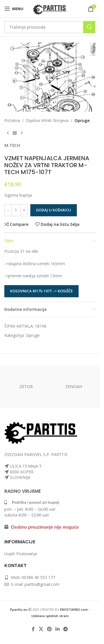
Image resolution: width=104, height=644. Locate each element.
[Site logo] (50, 8)
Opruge (82, 120)
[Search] (50, 27)
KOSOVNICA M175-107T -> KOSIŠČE (41, 291)
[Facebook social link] (33, 629)
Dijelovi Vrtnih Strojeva (47, 120)
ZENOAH (74, 386)
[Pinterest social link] (49, 629)
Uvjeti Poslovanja (21, 554)
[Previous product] (8, 133)
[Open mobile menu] (14, 9)
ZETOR (26, 386)
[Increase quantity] (24, 210)
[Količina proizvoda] (16, 210)
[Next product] (22, 133)
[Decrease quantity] (8, 210)
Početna (12, 120)
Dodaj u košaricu (54, 210)
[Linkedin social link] (58, 629)
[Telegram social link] (66, 629)
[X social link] (41, 629)
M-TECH (12, 145)
